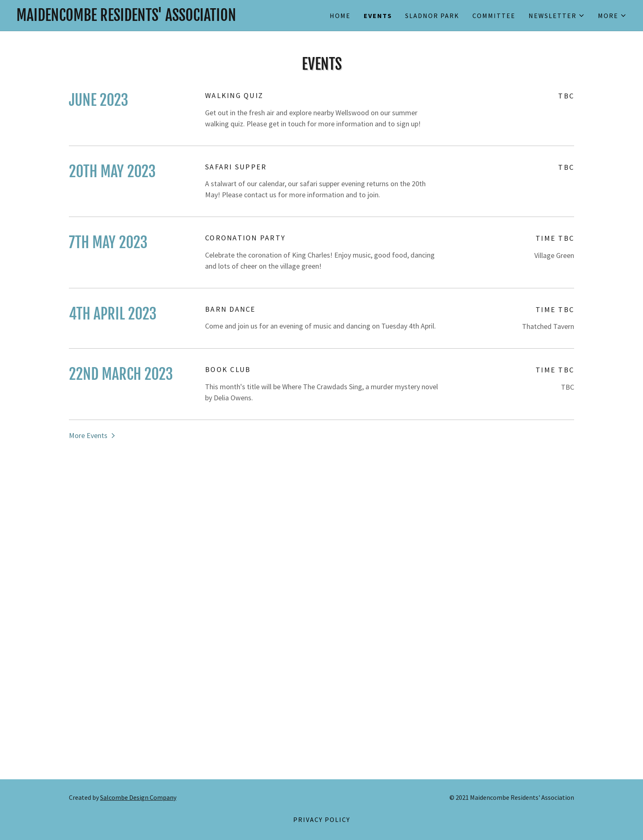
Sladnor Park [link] (432, 16)
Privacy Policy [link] (322, 819)
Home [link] (340, 16)
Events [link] (378, 16)
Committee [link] (494, 16)
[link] (169, 18)
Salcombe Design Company (138, 797)
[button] (557, 16)
